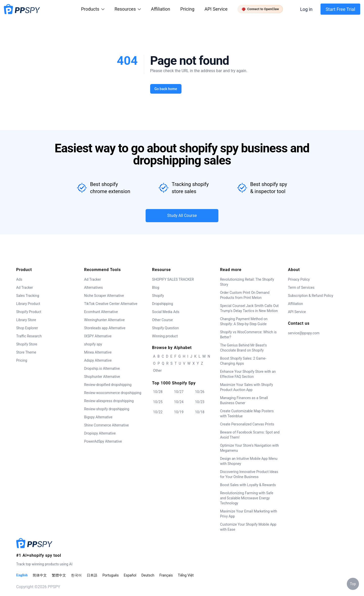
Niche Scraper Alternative (104, 296)
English (22, 575)
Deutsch (148, 575)
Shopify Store (27, 344)
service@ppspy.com (304, 333)
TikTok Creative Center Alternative (111, 304)
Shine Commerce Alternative (107, 425)
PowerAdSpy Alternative (103, 441)
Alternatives (94, 287)
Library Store (26, 320)
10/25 (158, 402)
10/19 (179, 412)
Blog (156, 287)
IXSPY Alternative (98, 336)
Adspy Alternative (98, 360)
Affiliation (295, 304)
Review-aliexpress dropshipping (109, 401)
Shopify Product (29, 312)
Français (166, 575)
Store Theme (26, 352)
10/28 (158, 392)
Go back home (166, 89)
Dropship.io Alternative (102, 368)
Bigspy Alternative (98, 417)
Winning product (165, 336)
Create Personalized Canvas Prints (247, 424)
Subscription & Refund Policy (311, 296)
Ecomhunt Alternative (101, 312)
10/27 (179, 392)
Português (110, 575)
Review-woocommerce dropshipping (113, 393)
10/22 (158, 412)
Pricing (187, 9)
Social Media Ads (166, 312)
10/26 (200, 392)
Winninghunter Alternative (104, 320)
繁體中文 (59, 575)
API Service (216, 9)
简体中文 (40, 575)
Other (157, 371)
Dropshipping (163, 304)
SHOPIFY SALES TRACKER (173, 279)
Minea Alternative (98, 352)
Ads (19, 279)
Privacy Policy (299, 279)
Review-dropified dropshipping (108, 385)
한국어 (76, 575)
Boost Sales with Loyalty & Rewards (248, 485)
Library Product (28, 304)
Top (353, 584)
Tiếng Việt (186, 575)
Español (130, 575)
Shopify (158, 296)
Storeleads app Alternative (105, 328)
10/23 (200, 402)
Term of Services (301, 287)
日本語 (92, 575)
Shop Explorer (27, 328)
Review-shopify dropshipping (107, 409)
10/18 (200, 412)
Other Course (163, 320)
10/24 (179, 402)
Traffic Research (29, 336)
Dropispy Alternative (100, 433)
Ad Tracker (25, 287)
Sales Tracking (28, 296)
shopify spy (93, 344)
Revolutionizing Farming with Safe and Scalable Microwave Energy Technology (247, 498)
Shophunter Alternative (102, 377)
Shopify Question (166, 328)
